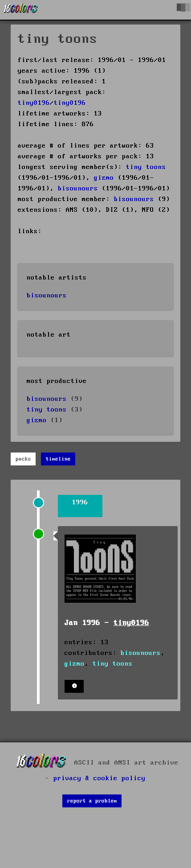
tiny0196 (34, 103)
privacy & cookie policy (100, 778)
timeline (58, 459)
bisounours (78, 189)
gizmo (104, 178)
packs (23, 459)
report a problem (92, 801)
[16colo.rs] (21, 10)
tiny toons (146, 167)
